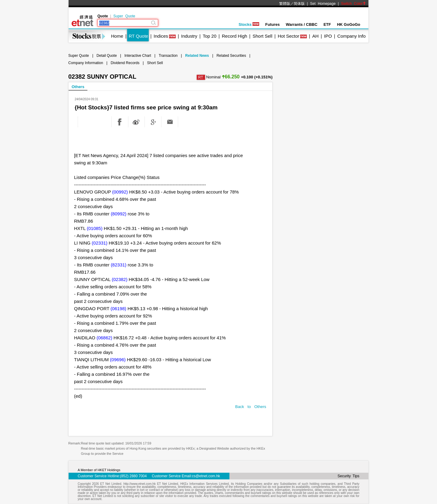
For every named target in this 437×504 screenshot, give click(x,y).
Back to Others (251, 407)
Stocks (249, 24)
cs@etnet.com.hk (206, 476)
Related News (197, 56)
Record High (234, 36)
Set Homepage (323, 4)
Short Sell (262, 36)
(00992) (120, 192)
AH (315, 36)
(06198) (118, 309)
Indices (161, 36)
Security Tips (348, 476)
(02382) (120, 279)
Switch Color (354, 4)
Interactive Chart (138, 56)
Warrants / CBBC (302, 24)
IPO (328, 36)
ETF (327, 24)
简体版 (299, 4)
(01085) (95, 228)
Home (117, 36)
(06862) (104, 338)
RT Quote (138, 36)
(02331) (100, 243)
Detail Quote (107, 56)
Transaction (168, 56)
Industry (189, 36)
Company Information (86, 63)
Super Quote (124, 16)
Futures (273, 24)
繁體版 (285, 4)
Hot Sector (288, 36)
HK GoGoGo (349, 24)
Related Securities (231, 56)
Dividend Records (125, 63)
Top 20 (210, 36)
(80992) (119, 214)
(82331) (119, 265)
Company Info (351, 36)
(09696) (118, 360)
